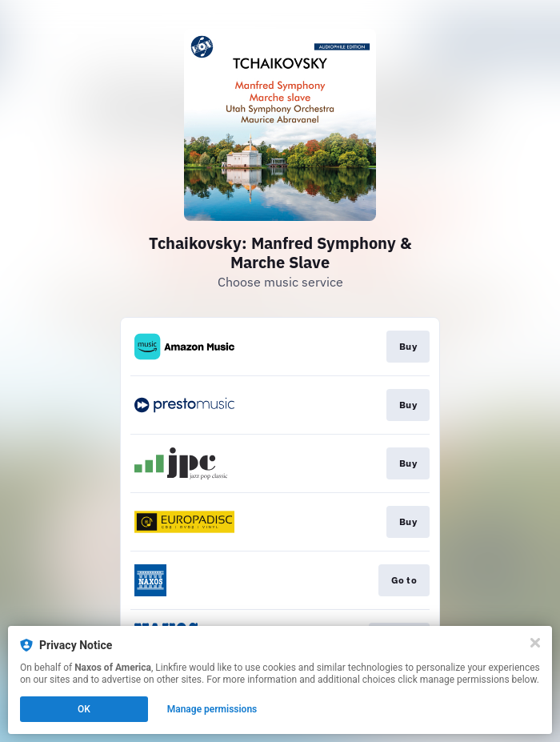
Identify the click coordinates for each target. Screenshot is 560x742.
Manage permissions (212, 709)
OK (84, 709)
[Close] (535, 643)
